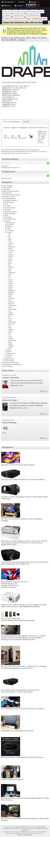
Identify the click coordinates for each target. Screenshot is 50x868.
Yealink (10, 348)
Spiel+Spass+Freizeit (9, 197)
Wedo (10, 342)
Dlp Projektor (10, 225)
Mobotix (11, 295)
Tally (10, 333)
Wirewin (11, 344)
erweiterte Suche (7, 178)
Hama (10, 274)
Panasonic (11, 304)
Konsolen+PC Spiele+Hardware (12, 195)
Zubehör (9, 357)
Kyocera (11, 280)
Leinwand (9, 232)
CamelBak (11, 251)
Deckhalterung (11, 223)
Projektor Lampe (11, 353)
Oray (10, 300)
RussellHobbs (12, 322)
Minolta (10, 289)
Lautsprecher (19, 15)
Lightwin (11, 284)
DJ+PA (7, 204)
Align (10, 240)
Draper (10, 260)
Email (42, 391)
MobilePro (11, 293)
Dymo (10, 263)
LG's (16, 584)
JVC (3, 562)
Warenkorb (18, 19)
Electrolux (11, 267)
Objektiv (9, 350)
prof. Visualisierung (10, 219)
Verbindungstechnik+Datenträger (12, 364)
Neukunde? (5, 166)
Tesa (10, 335)
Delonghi (11, 256)
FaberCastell (12, 273)
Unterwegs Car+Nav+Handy (11, 363)
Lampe (8, 228)
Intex (10, 276)
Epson (10, 269)
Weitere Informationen (25, 835)
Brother (10, 249)
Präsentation (8, 217)
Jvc (9, 278)
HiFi (42, 12)
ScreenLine (11, 324)
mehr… (22, 385)
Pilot (10, 311)
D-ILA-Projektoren (41, 562)
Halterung (9, 227)
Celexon (11, 254)
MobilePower (12, 291)
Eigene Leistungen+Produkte (11, 191)
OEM (10, 296)
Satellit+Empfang (9, 359)
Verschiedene (12, 340)
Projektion (7, 15)
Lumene (11, 285)
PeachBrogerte (12, 309)
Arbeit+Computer (8, 186)
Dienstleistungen (33, 15)
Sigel (10, 328)
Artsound (11, 243)
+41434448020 (40, 827)
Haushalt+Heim (7, 193)
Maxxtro (11, 287)
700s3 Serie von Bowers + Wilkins (20, 666)
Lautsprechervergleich (15, 780)
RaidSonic (11, 315)
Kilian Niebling (9, 423)
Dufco (10, 262)
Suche (15, 12)
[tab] (12, 122)
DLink (10, 258)
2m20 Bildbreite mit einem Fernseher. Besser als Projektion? (23, 709)
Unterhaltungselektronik (9, 198)
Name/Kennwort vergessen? (10, 168)
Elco (10, 265)
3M (9, 236)
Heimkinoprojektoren (30, 819)
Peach (10, 307)
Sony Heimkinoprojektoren (18, 480)
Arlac (10, 241)
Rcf (9, 317)
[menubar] (25, 4)
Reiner (10, 318)
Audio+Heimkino (7, 187)
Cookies (23, 832)
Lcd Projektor (10, 230)
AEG (10, 238)
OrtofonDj (11, 302)
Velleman (11, 339)
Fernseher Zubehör (10, 208)
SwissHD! (30, 731)
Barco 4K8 (32, 497)
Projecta (11, 313)
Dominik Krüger (10, 400)
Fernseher (24, 12)
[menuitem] (8, 2)
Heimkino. (10, 800)
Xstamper (11, 346)
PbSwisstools (12, 306)
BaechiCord (12, 247)
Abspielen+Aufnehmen (11, 200)
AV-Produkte (6, 189)
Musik (6, 215)
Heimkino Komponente (11, 212)
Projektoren (10, 355)
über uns (7, 12)
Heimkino (34, 12)
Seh (9, 326)
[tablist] (25, 133)
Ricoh (10, 320)
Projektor (9, 351)
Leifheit (10, 282)
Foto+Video (8, 210)
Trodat (10, 337)
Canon (10, 252)
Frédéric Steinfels (11, 378)
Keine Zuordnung (9, 361)
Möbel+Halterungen (10, 213)
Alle (9, 234)
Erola (10, 271)
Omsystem (11, 298)
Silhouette (11, 329)
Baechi (10, 245)
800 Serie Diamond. (36, 757)
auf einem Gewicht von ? (23, 153)
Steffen (10, 331)
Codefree (7, 19)
